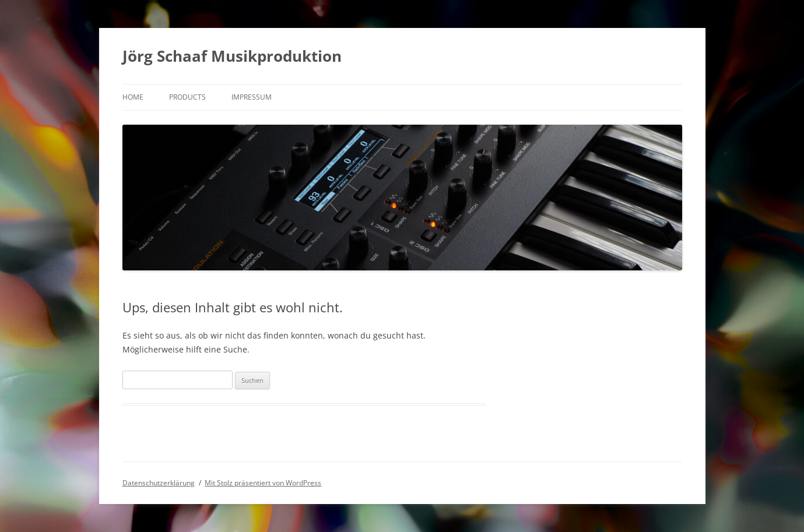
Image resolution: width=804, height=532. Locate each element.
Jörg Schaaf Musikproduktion (232, 56)
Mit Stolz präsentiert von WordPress (263, 483)
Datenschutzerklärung (159, 483)
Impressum (252, 97)
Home (133, 97)
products (187, 97)
